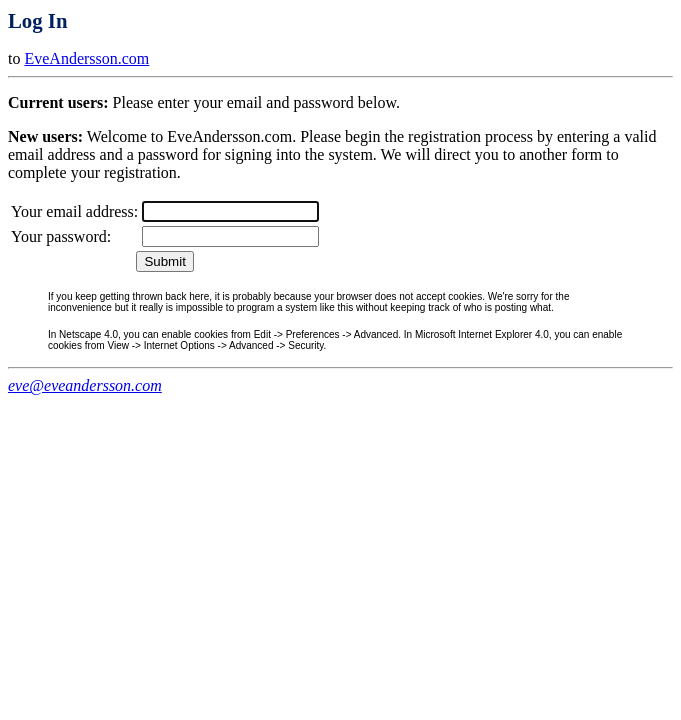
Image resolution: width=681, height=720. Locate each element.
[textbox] (230, 211)
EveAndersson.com (86, 58)
